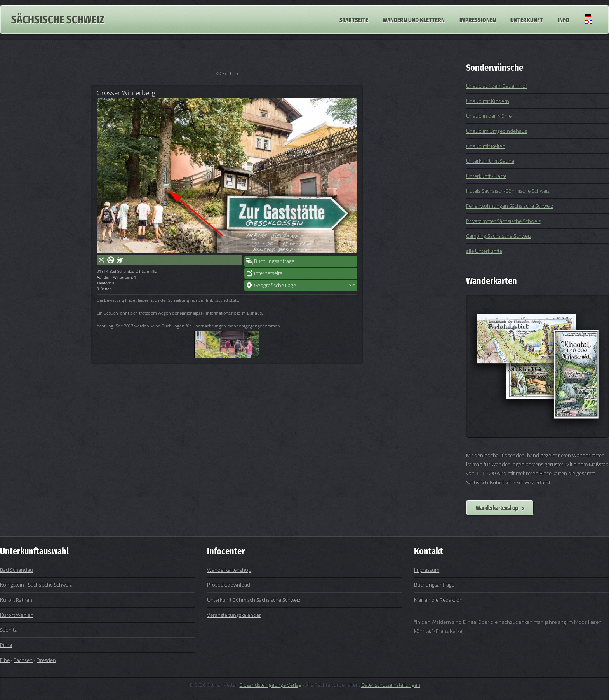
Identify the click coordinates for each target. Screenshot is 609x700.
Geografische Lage (275, 285)
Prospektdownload (229, 585)
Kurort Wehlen (17, 615)
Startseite (354, 19)
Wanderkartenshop (497, 508)
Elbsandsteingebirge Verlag (271, 685)
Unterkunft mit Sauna (490, 161)
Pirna (6, 645)
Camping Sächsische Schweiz (499, 236)
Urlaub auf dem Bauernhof (497, 86)
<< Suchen (227, 74)
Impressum (427, 570)
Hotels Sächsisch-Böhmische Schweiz (508, 191)
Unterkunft (527, 19)
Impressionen (478, 19)
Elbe (5, 660)
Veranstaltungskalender (234, 615)
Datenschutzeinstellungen (391, 685)
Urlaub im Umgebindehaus (497, 131)
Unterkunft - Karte (486, 176)
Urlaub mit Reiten (486, 146)
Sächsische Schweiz (58, 20)
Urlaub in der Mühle (489, 116)
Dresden (46, 660)
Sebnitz (8, 630)
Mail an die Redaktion (438, 600)
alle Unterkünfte (484, 251)
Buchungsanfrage (274, 261)
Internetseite (268, 273)
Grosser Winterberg (126, 92)
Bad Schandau (17, 570)
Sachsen (23, 660)
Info (564, 19)
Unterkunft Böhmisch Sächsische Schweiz (254, 600)
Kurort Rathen (16, 600)
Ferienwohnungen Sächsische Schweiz (510, 206)
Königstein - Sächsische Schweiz (36, 585)
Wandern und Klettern (414, 19)
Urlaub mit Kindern (488, 101)
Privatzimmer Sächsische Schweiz (503, 221)
